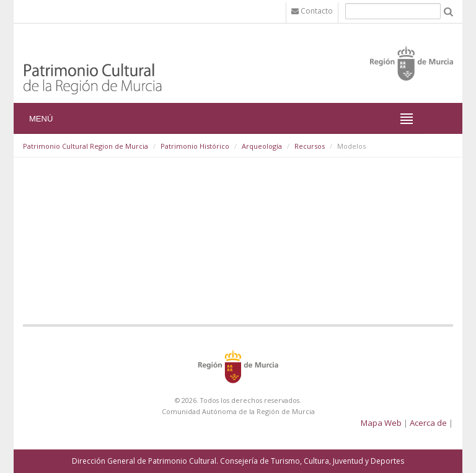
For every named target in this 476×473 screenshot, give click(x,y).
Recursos (310, 146)
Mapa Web (381, 423)
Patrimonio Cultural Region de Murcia (86, 146)
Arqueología (262, 146)
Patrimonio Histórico (195, 146)
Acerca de (428, 423)
